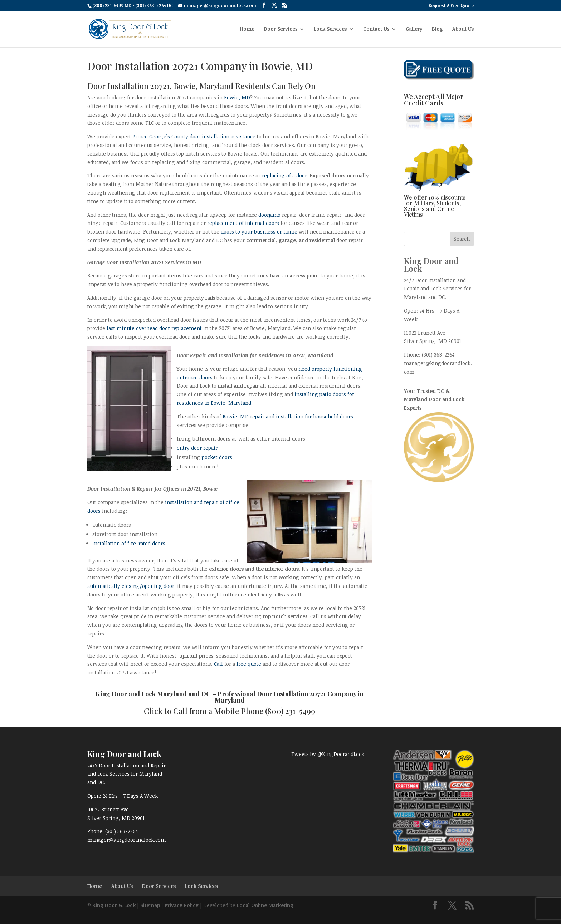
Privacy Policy (182, 905)
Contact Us (376, 29)
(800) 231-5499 (290, 711)
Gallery (414, 29)
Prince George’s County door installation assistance (194, 136)
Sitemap (150, 905)
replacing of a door (284, 175)
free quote (249, 664)
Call (218, 664)
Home (247, 29)
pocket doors (217, 457)
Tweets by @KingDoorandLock (328, 754)
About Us (463, 29)
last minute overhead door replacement (154, 328)
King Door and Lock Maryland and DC (153, 694)
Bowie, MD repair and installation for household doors (288, 416)
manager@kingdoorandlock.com (126, 840)
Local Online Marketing (265, 905)
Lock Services (330, 29)
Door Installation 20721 (291, 694)
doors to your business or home (259, 232)
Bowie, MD (237, 97)
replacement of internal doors (243, 223)
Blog (437, 29)
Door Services (280, 29)
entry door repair (197, 448)
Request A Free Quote (451, 6)
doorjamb (269, 215)
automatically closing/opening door (131, 586)
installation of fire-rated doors (129, 543)
